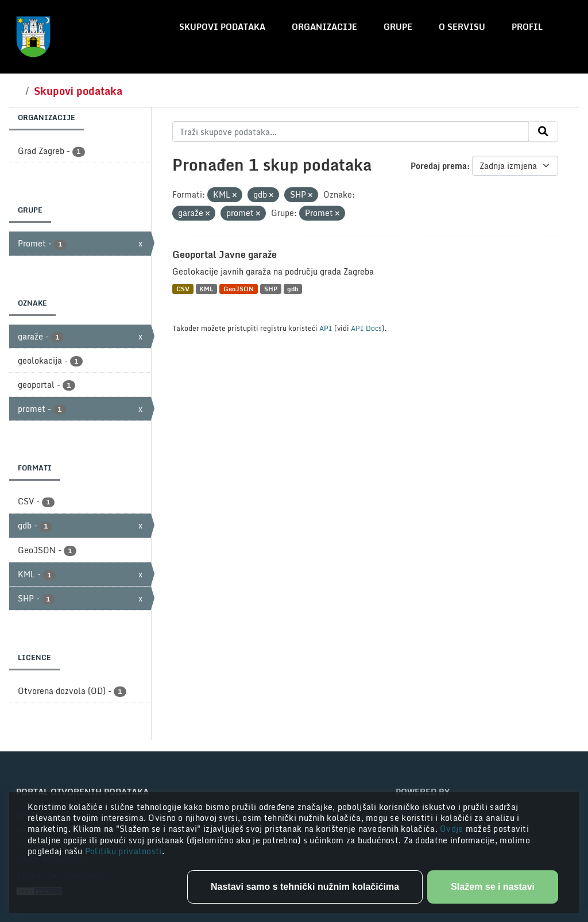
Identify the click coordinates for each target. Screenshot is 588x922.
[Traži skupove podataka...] (351, 132)
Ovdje (453, 829)
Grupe (398, 27)
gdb (293, 289)
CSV (183, 289)
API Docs (366, 328)
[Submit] (543, 132)
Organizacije (324, 27)
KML (206, 289)
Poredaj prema (439, 166)
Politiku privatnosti (123, 851)
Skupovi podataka (222, 27)
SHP (271, 289)
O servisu (462, 27)
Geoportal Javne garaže (225, 254)
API (326, 328)
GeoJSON (239, 289)
